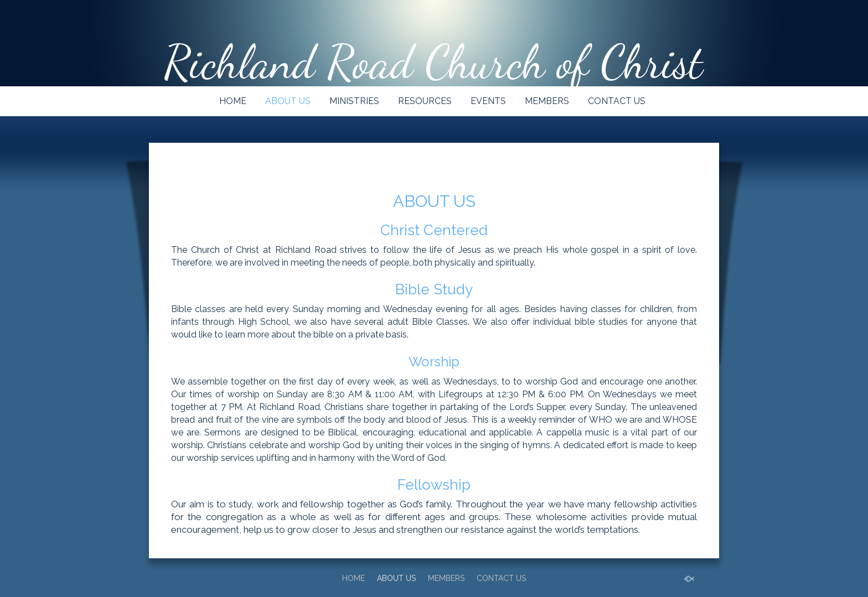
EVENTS (488, 101)
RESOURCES (425, 101)
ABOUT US (288, 101)
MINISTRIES (354, 101)
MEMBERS (547, 101)
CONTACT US (617, 101)
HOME (233, 101)
